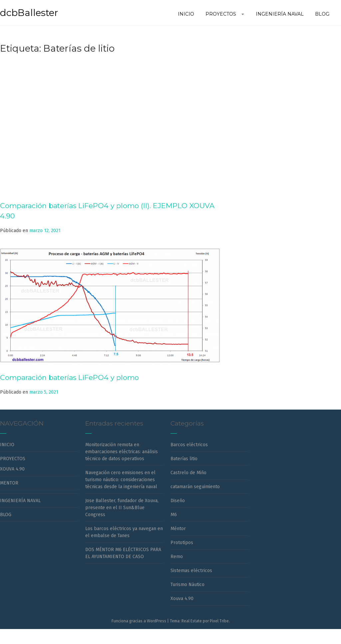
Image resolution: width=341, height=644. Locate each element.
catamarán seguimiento (195, 487)
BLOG (6, 515)
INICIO (7, 445)
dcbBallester (29, 13)
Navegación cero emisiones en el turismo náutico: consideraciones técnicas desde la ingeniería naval (121, 480)
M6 (174, 515)
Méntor (178, 529)
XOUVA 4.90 (12, 469)
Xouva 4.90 (182, 599)
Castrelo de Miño (188, 473)
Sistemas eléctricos (191, 571)
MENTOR (9, 483)
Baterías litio (184, 459)
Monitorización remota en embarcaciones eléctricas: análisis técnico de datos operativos (122, 452)
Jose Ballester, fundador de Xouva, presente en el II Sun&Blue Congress (122, 508)
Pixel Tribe (219, 621)
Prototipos (182, 543)
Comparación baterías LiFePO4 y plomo (69, 377)
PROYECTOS (13, 459)
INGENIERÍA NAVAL (20, 501)
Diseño (178, 501)
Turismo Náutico (187, 585)
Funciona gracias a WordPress (139, 621)
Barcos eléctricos (189, 445)
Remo (177, 557)
